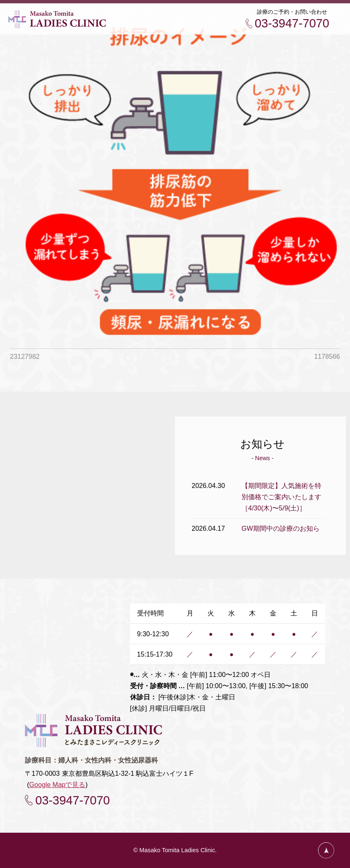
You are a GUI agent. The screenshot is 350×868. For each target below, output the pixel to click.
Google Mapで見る (57, 785)
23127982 (25, 357)
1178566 (327, 357)
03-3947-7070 (292, 23)
